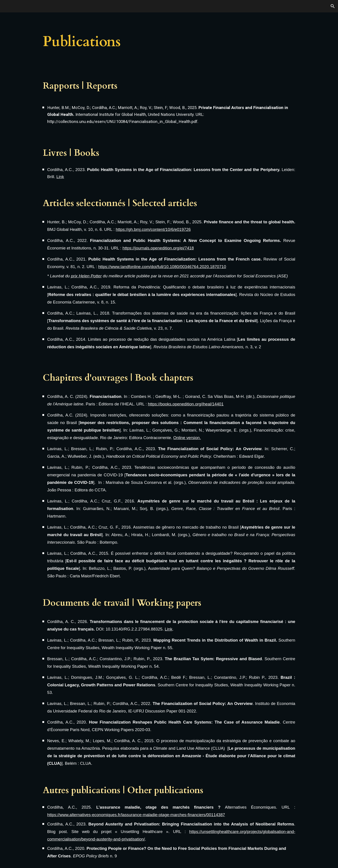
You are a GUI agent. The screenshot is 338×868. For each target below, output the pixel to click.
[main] (147, 42)
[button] (333, 6)
